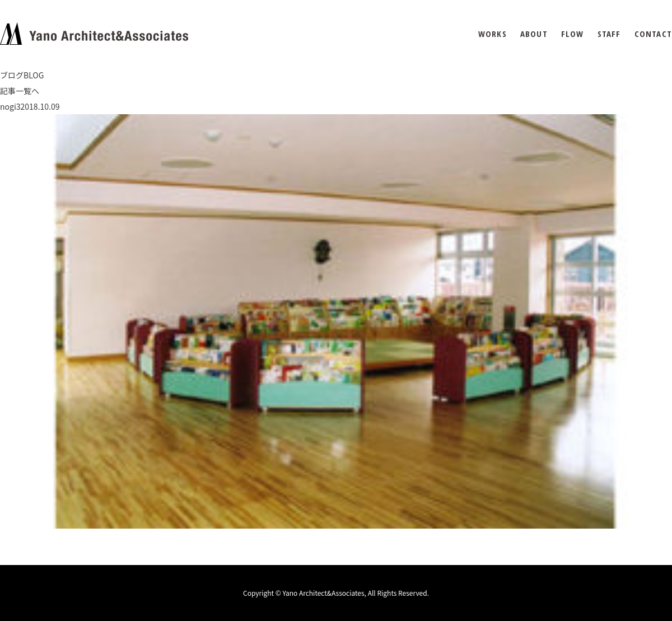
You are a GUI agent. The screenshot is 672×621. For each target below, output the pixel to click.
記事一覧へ (20, 91)
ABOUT (534, 34)
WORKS (493, 34)
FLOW (573, 34)
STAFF (609, 34)
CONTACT (653, 34)
